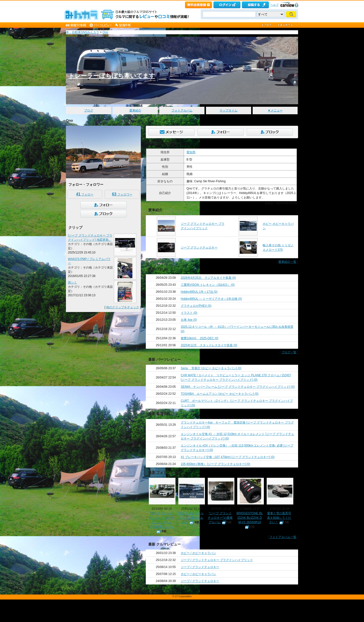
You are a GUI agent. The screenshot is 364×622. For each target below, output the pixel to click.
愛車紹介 (135, 110)
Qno (105, 32)
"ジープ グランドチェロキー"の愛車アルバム (220, 518)
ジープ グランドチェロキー (199, 247)
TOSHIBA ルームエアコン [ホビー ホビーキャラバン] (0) (220, 394)
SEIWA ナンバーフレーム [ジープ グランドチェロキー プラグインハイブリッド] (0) (238, 387)
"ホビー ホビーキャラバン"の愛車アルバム (191, 518)
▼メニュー (275, 110)
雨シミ (72, 282)
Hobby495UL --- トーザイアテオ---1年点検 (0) (211, 299)
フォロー (85, 194)
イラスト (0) (189, 313)
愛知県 (191, 152)
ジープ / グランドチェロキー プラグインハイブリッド (217, 560)
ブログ (89, 110)
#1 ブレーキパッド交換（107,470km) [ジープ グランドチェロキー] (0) (228, 457)
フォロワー (122, 194)
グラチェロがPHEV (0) (196, 306)
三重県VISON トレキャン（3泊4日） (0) (208, 285)
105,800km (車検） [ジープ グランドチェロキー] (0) (215, 464)
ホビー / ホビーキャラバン (198, 553)
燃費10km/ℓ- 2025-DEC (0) (200, 338)
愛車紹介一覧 (287, 262)
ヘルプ (274, 5)
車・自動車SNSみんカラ (83, 32)
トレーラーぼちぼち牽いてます (112, 76)
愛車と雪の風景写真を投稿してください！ (279, 518)
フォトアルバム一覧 (283, 537)
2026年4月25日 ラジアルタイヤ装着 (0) (208, 278)
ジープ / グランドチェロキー (200, 567)
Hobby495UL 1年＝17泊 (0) (199, 292)
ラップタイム (228, 110)
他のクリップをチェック (123, 307)
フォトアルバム (182, 110)
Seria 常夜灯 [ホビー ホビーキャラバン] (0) (211, 368)
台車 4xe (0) (189, 320)
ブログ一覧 (289, 352)
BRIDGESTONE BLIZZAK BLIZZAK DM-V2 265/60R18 (250, 518)
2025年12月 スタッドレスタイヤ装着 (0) (209, 345)
